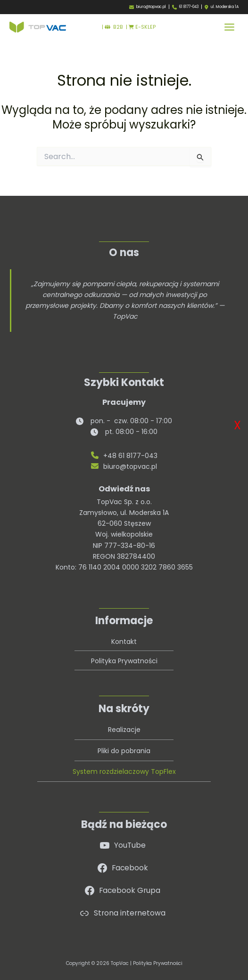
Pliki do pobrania (124, 751)
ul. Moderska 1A (225, 7)
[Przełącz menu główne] (229, 27)
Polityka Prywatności (124, 661)
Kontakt (124, 642)
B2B (114, 27)
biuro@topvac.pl (151, 7)
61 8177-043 (189, 7)
